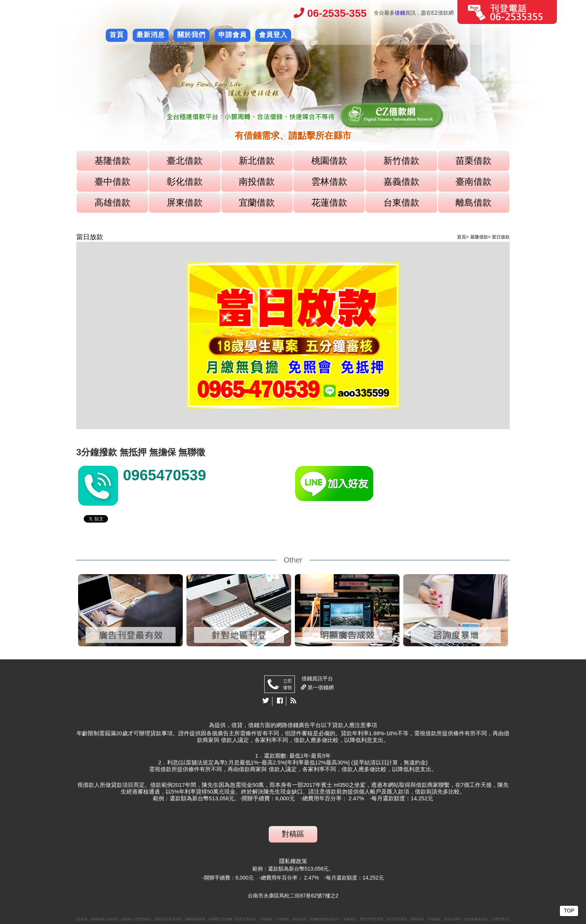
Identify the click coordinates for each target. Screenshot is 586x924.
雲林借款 (329, 181)
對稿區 (293, 834)
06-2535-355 (330, 13)
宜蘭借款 (257, 202)
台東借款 (401, 202)
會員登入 (273, 35)
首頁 (117, 35)
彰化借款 (185, 181)
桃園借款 (329, 161)
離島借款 (474, 202)
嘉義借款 (401, 181)
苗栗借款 (474, 161)
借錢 (400, 13)
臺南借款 (474, 181)
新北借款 (257, 161)
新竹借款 (401, 161)
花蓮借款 (329, 202)
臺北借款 (185, 161)
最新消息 (151, 35)
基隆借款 (112, 161)
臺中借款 (112, 181)
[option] (293, 88)
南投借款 (257, 181)
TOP (569, 911)
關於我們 (191, 35)
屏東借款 (185, 202)
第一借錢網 (320, 687)
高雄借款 (112, 202)
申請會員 (232, 35)
